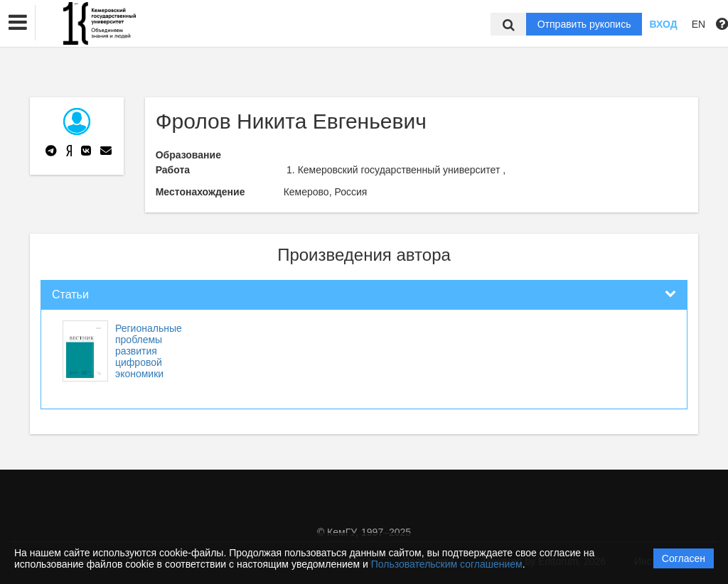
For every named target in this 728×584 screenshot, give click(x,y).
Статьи (70, 294)
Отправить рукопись (584, 24)
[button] (18, 23)
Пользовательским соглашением (447, 564)
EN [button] (698, 24)
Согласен (684, 558)
